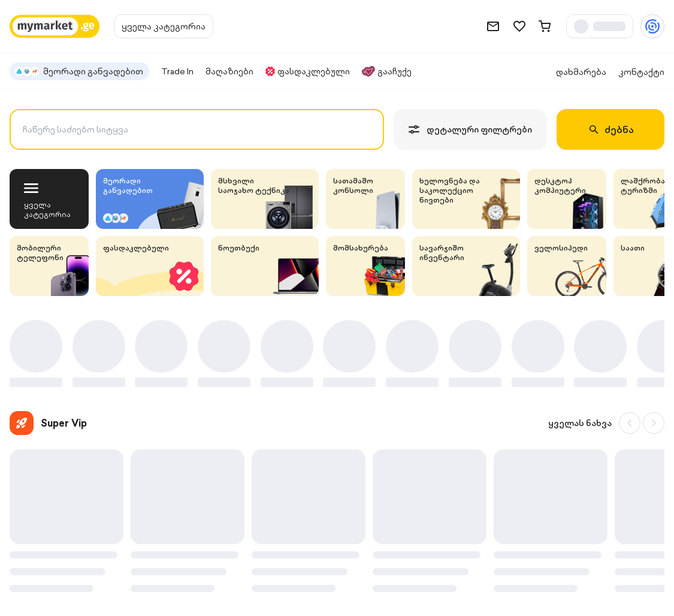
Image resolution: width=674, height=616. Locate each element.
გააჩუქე (387, 71)
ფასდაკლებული (308, 71)
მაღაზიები (229, 71)
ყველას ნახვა (580, 423)
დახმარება (581, 72)
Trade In (177, 71)
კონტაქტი (641, 72)
